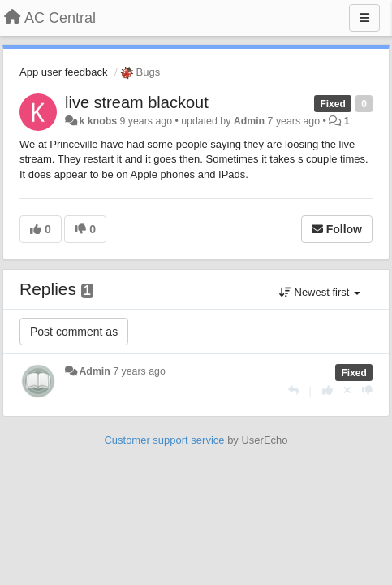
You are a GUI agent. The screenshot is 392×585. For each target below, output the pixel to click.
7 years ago (139, 371)
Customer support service (164, 440)
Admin (249, 121)
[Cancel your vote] (347, 390)
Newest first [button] (320, 292)
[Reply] (293, 390)
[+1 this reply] (327, 390)
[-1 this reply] (367, 390)
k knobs (98, 121)
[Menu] (364, 18)
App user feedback (63, 72)
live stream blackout (137, 102)
